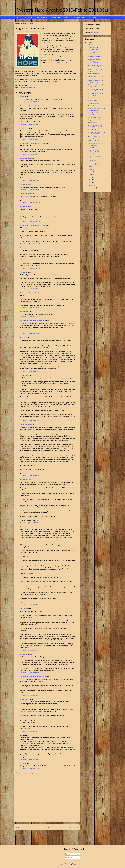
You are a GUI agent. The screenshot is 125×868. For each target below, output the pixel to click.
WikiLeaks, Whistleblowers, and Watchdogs (97, 133)
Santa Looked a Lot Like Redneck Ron (96, 82)
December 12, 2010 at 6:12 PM (30, 605)
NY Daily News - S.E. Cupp (59, 63)
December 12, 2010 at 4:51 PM (30, 421)
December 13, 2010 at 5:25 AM (30, 695)
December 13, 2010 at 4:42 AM (30, 673)
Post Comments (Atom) (51, 834)
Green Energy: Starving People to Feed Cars (95, 126)
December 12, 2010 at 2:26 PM (30, 317)
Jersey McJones (25, 158)
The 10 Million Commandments (94, 53)
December (92, 47)
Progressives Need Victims (30, 29)
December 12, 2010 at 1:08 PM (30, 289)
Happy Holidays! (93, 101)
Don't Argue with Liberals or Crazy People (96, 90)
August (91, 172)
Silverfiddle (24, 184)
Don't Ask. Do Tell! (94, 141)
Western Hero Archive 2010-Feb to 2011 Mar (63, 10)
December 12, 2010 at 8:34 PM (30, 650)
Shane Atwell (24, 128)
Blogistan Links (55, 17)
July (90, 175)
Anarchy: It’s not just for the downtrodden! (96, 109)
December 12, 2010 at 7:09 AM (30, 124)
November (92, 164)
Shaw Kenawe (25, 248)
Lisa (22, 735)
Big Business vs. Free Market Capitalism (95, 66)
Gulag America (93, 161)
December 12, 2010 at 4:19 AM (30, 102)
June (90, 177)
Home (18, 17)
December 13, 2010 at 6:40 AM (30, 731)
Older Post (74, 827)
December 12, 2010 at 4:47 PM (30, 371)
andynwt (61, 864)
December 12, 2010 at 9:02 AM (30, 190)
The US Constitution (78, 17)
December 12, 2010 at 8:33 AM (30, 154)
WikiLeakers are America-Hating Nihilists (96, 94)
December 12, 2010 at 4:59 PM (30, 476)
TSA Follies (92, 148)
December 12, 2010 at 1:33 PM (30, 308)
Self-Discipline (93, 129)
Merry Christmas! (93, 74)
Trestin (22, 97)
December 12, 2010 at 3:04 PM (30, 334)
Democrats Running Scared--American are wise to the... (96, 152)
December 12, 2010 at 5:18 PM (30, 523)
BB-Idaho (23, 763)
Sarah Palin (32, 87)
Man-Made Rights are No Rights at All (96, 144)
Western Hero (95, 32)
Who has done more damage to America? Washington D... (95, 61)
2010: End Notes (93, 50)
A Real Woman (93, 122)
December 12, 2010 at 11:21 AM (30, 203)
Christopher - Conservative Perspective (33, 106)
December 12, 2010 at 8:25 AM (30, 139)
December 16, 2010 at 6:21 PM (30, 769)
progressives (24, 87)
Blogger (75, 864)
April (90, 183)
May (90, 180)
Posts (68, 854)
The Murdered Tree (94, 103)
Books (66, 17)
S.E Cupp (47, 43)
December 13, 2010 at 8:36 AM (30, 759)
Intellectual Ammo (41, 17)
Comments (69, 858)
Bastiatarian (24, 338)
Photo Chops (28, 17)
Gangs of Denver (93, 106)
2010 (89, 45)
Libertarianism (93, 17)
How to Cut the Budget (95, 117)
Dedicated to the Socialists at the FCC (96, 86)
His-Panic (91, 98)
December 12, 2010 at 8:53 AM (30, 181)
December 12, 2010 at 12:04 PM (30, 244)
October (91, 167)
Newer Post (20, 827)
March (91, 185)
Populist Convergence (95, 57)
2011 (89, 42)
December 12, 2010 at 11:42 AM (30, 221)
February (91, 188)
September (92, 169)
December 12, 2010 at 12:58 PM (30, 268)
